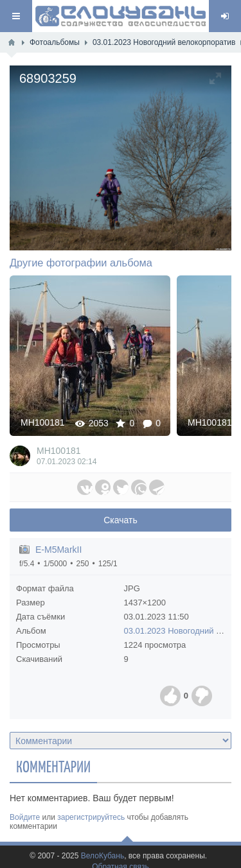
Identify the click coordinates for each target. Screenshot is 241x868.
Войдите (25, 817)
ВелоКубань (103, 856)
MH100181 (43, 422)
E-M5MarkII (58, 550)
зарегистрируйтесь (91, 817)
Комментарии (53, 766)
